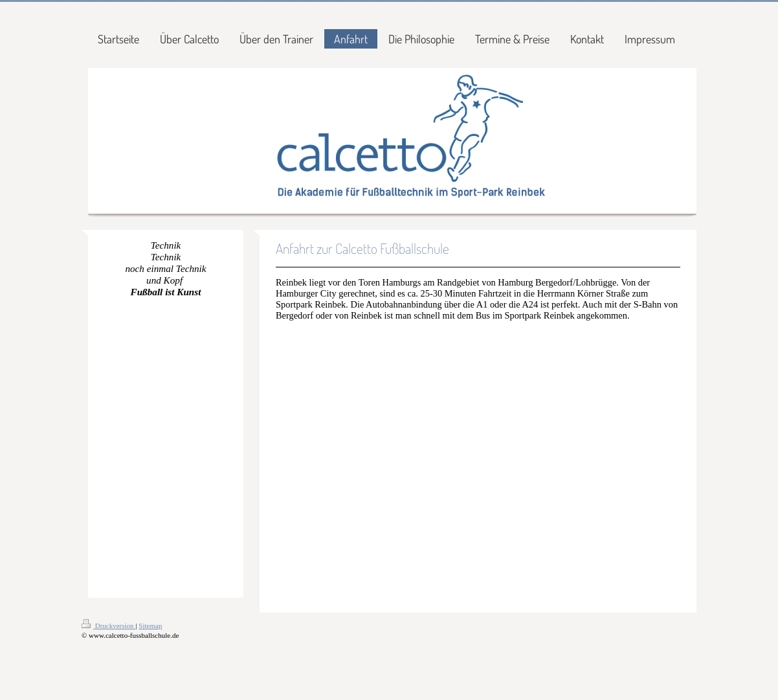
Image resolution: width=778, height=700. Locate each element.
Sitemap (150, 626)
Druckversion (108, 626)
